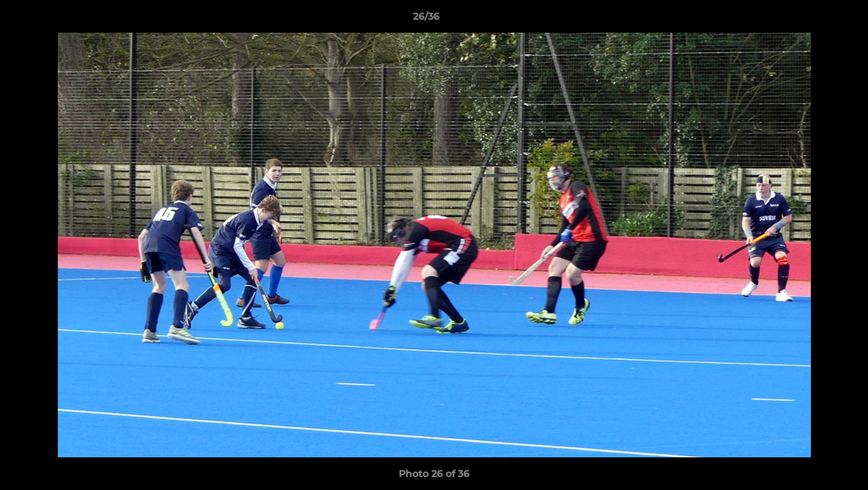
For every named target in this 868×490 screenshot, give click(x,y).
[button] (811, 20)
